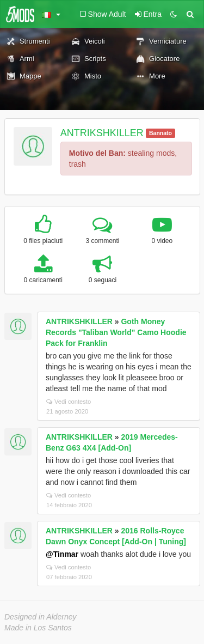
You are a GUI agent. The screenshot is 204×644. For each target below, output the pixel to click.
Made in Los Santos (38, 628)
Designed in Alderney (41, 617)
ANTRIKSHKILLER (102, 133)
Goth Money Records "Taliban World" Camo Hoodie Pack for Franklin (116, 332)
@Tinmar (62, 554)
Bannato (160, 133)
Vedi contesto (69, 402)
